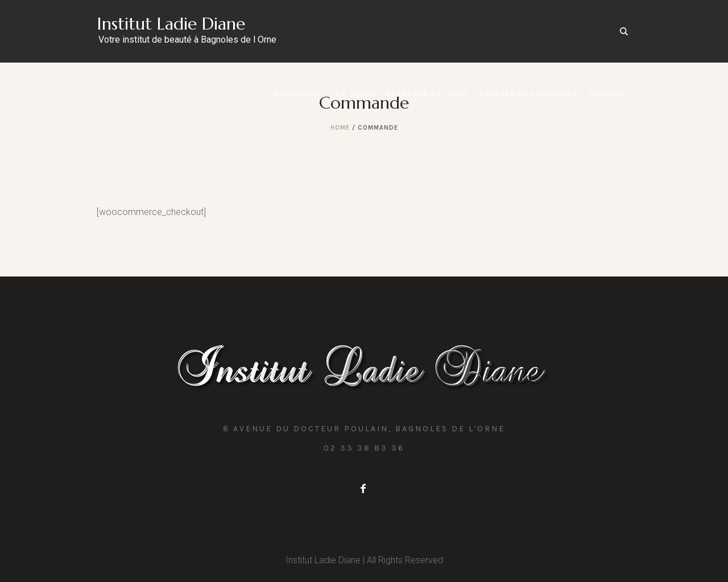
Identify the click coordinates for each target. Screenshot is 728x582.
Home (340, 128)
